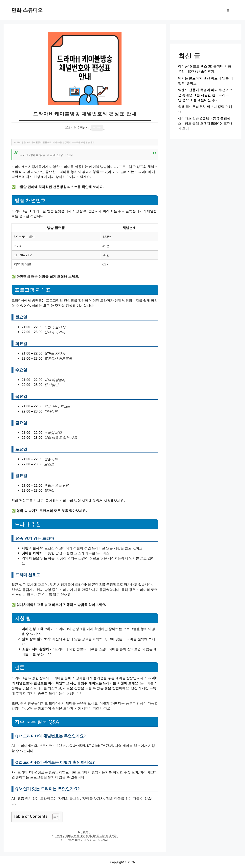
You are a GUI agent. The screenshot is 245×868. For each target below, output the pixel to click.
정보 (86, 832)
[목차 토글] (54, 817)
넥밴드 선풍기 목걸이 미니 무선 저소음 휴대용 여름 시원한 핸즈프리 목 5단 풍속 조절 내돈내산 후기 (205, 95)
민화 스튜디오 (27, 10)
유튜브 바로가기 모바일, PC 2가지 (87, 840)
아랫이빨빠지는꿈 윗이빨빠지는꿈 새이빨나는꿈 (87, 836)
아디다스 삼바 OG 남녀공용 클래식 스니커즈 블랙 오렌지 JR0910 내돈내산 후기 (205, 124)
